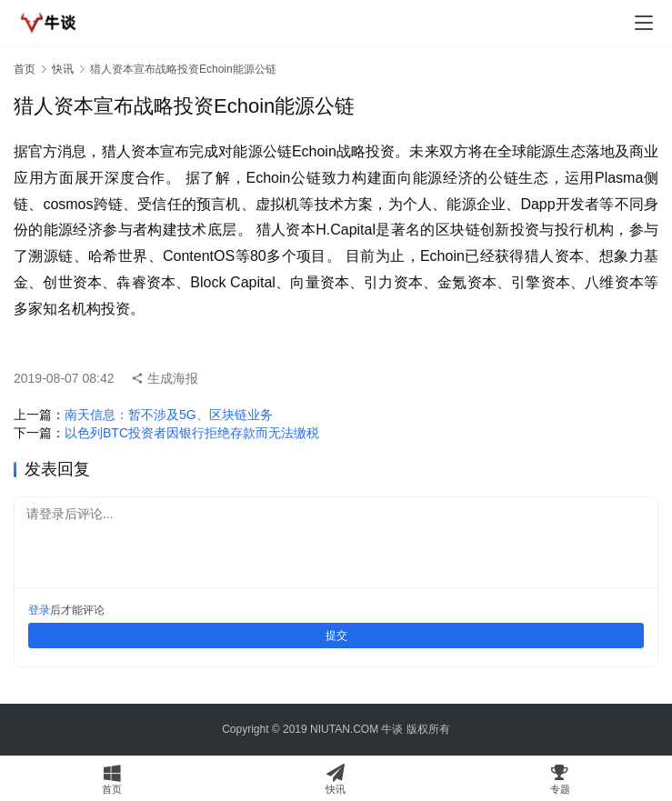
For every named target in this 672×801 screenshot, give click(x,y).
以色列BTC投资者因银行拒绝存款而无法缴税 (192, 433)
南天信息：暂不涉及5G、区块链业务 (169, 415)
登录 (39, 610)
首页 (25, 69)
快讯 (63, 69)
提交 (336, 636)
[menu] (644, 23)
